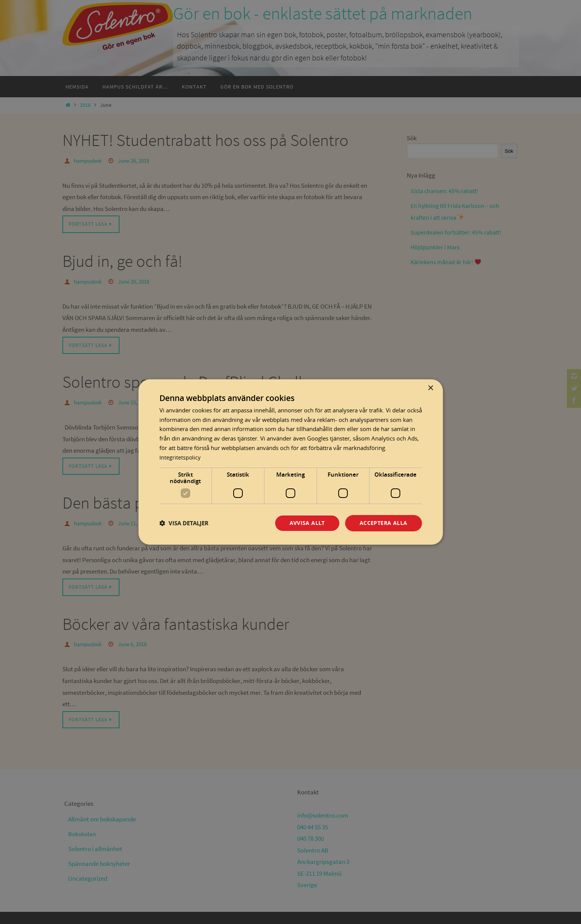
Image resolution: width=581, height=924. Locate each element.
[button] (184, 523)
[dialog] (291, 462)
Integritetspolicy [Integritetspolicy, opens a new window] (180, 457)
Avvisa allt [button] (307, 523)
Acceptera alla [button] (384, 523)
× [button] (431, 388)
